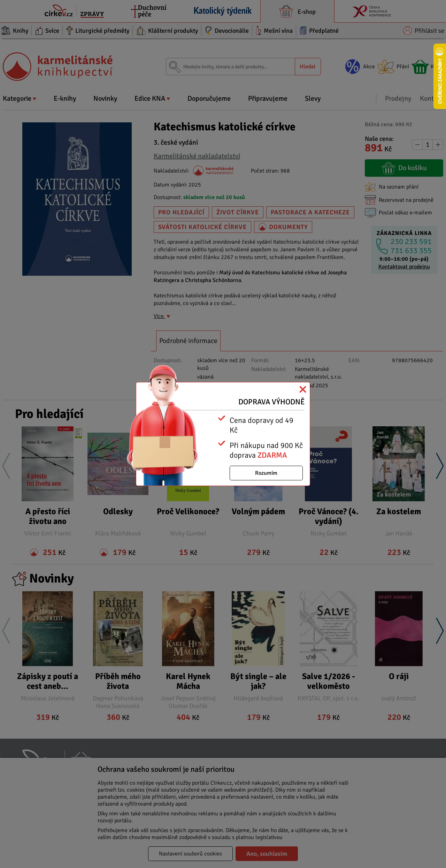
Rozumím (266, 473)
